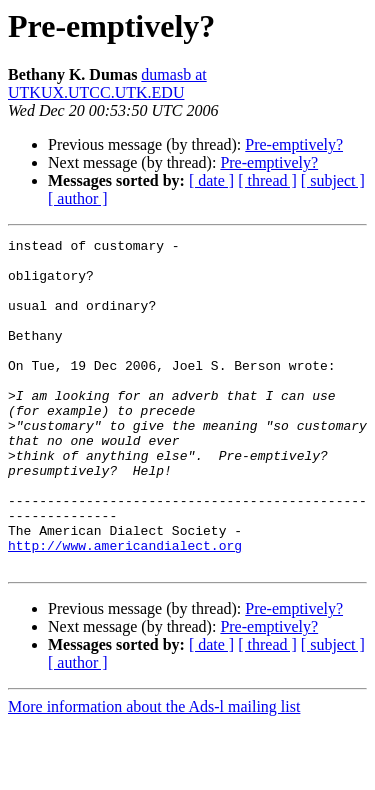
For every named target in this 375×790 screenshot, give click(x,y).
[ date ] (211, 180)
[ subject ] (333, 180)
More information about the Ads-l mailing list (154, 772)
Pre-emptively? (294, 144)
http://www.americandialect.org (125, 608)
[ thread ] (267, 180)
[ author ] (78, 198)
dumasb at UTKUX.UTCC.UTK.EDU (107, 83)
